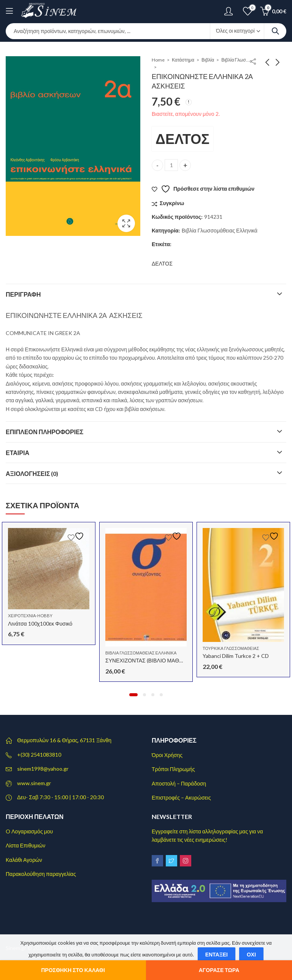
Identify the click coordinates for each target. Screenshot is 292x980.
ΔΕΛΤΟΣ (182, 139)
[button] (133, 695)
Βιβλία (208, 60)
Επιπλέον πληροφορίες (44, 432)
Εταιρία (17, 453)
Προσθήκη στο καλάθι (73, 970)
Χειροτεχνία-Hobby (30, 616)
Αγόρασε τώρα (219, 970)
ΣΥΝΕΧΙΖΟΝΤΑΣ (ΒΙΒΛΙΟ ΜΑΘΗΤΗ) (148, 660)
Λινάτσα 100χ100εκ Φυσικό (40, 624)
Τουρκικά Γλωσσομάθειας (231, 648)
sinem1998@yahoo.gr (43, 769)
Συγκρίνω (172, 203)
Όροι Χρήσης (167, 755)
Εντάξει (217, 954)
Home (158, 60)
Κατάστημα (183, 60)
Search (275, 31)
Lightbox (126, 223)
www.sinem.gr (34, 783)
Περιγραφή (23, 294)
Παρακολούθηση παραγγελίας (41, 874)
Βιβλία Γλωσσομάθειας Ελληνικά (236, 60)
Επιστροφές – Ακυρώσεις (181, 797)
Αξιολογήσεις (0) (32, 473)
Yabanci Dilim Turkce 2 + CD (236, 656)
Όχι (251, 954)
